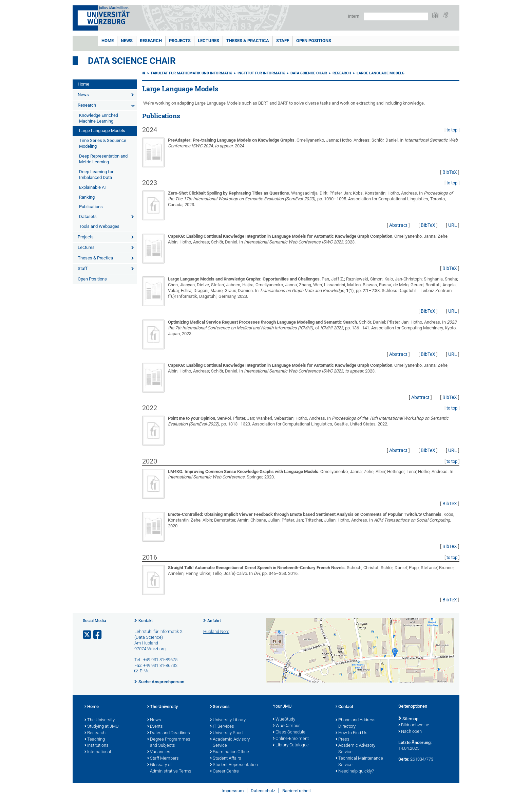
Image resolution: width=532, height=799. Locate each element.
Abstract (398, 225)
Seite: (404, 759)
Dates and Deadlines (169, 733)
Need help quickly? (355, 771)
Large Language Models (102, 131)
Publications (91, 207)
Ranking (87, 197)
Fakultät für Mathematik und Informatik (192, 73)
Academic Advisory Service (230, 743)
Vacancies (159, 752)
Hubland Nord (216, 631)
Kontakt (146, 621)
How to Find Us (351, 733)
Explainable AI (92, 187)
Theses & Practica (248, 41)
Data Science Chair (132, 61)
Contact (344, 707)
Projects (180, 41)
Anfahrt (214, 621)
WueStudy (284, 720)
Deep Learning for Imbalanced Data (96, 175)
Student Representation (234, 765)
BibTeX (450, 172)
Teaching (95, 740)
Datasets (88, 216)
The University (100, 720)
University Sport (226, 733)
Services (220, 707)
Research (151, 41)
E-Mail (146, 671)
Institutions (97, 746)
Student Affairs (226, 759)
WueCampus (287, 726)
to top (452, 130)
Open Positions (314, 41)
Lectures (208, 41)
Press (343, 740)
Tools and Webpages (99, 226)
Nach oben (410, 732)
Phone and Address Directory (356, 723)
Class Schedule (289, 732)
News (127, 41)
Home (108, 41)
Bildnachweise (414, 725)
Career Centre (224, 771)
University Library (228, 720)
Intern (354, 16)
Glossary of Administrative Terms (169, 768)
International (98, 752)
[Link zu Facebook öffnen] (98, 635)
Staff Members (163, 759)
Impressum (233, 791)
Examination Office (230, 752)
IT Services (222, 727)
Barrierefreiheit (297, 791)
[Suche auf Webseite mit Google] (396, 16)
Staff (283, 41)
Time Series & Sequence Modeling (103, 143)
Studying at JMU (102, 727)
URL (453, 225)
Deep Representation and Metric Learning (103, 159)
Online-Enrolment (291, 739)
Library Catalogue (291, 745)
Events (155, 727)
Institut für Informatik (261, 73)
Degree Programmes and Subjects (169, 743)
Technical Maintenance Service (359, 762)
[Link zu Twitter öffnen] (88, 635)
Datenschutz (263, 791)
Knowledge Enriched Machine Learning (99, 118)
